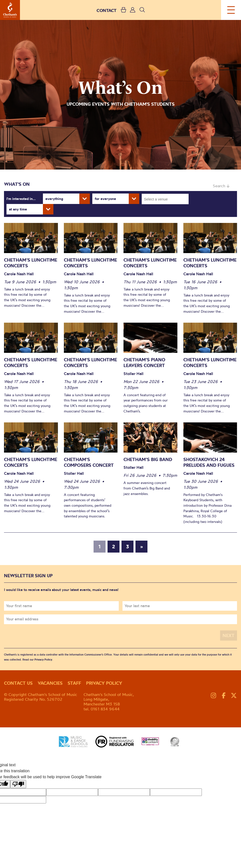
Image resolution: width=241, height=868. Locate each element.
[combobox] (165, 199)
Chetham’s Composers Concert (89, 462)
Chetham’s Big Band (148, 459)
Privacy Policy (43, 660)
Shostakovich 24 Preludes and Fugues (209, 462)
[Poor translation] (18, 784)
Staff (74, 683)
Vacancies (50, 683)
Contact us (18, 683)
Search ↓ (221, 186)
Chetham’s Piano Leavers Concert (144, 363)
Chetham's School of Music (10, 10)
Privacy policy (104, 683)
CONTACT (107, 10)
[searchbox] (167, 199)
